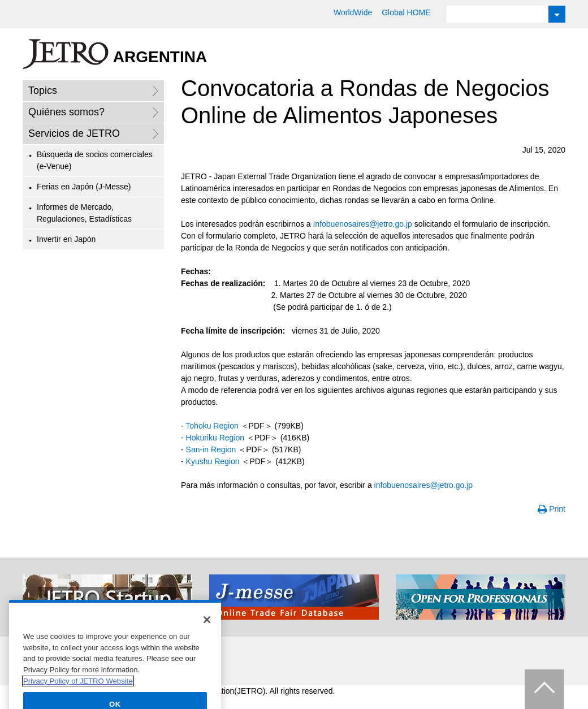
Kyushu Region (213, 461)
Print (557, 509)
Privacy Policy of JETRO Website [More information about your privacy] (78, 691)
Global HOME (406, 12)
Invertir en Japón (66, 239)
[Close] (207, 630)
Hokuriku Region (215, 438)
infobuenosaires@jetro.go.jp (424, 485)
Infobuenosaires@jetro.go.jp (362, 224)
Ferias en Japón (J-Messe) (84, 187)
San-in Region (211, 449)
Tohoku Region (212, 426)
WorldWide (353, 12)
